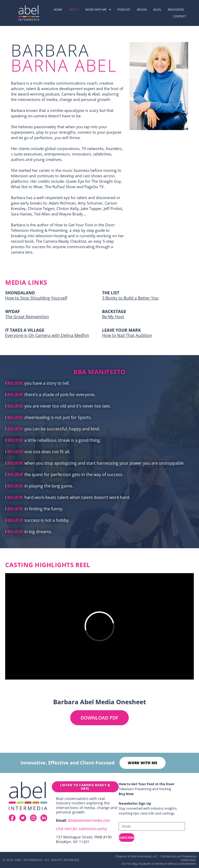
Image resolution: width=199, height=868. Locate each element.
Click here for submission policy (81, 829)
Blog (157, 9)
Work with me (98, 10)
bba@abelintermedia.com (89, 820)
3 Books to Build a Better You (130, 298)
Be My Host (113, 317)
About (74, 9)
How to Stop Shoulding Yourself (36, 298)
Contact (180, 16)
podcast (124, 9)
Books (142, 9)
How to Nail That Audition (127, 335)
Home (58, 9)
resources (176, 9)
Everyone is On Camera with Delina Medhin (47, 335)
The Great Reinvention (27, 317)
